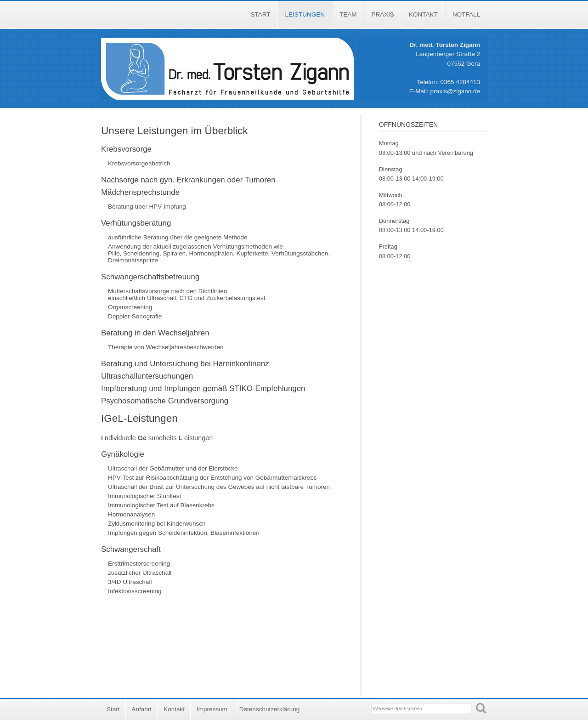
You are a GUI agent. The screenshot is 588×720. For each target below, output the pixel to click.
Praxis (383, 14)
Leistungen (305, 14)
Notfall (466, 14)
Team (348, 14)
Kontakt (423, 14)
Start (261, 14)
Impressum (212, 709)
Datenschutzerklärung (269, 709)
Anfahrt (142, 709)
